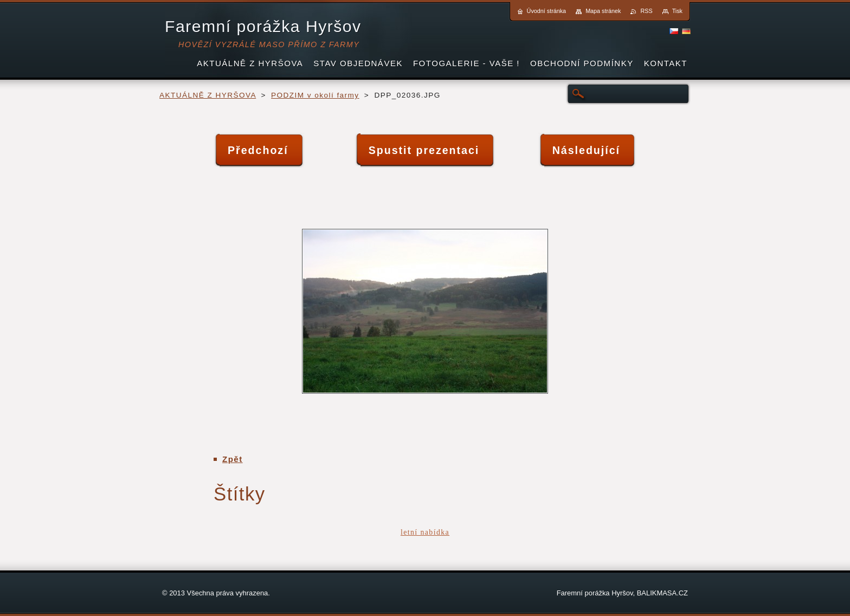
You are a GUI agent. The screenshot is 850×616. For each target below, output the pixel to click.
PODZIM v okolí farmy (315, 95)
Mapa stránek (603, 11)
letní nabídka (425, 532)
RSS (646, 11)
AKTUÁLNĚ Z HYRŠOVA (208, 95)
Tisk (677, 11)
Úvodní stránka (547, 11)
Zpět (233, 459)
